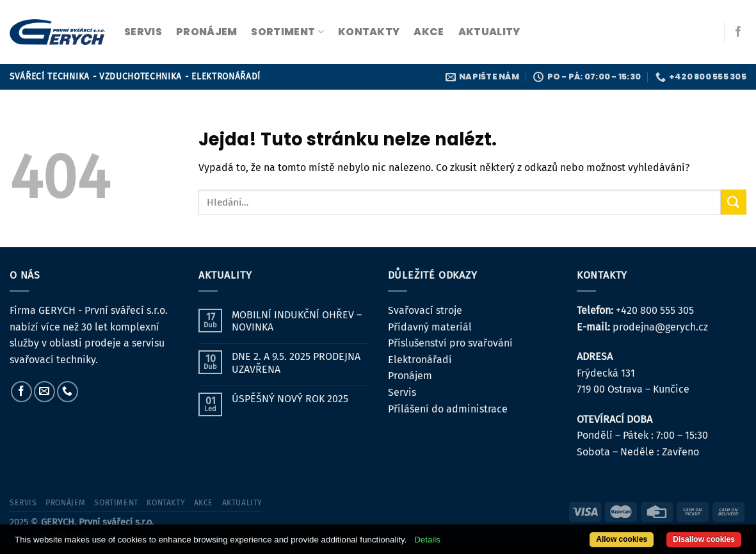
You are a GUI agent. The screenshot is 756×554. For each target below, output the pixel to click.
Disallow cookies (704, 539)
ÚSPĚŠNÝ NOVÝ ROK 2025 (290, 399)
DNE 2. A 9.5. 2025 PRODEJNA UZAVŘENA (296, 363)
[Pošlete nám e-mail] (44, 392)
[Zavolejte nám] (68, 392)
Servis (402, 392)
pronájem (207, 32)
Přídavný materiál (430, 327)
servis (143, 32)
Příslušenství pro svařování (450, 343)
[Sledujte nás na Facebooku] (738, 32)
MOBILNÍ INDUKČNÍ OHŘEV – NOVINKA (297, 321)
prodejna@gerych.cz (660, 327)
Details (427, 540)
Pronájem (410, 376)
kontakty (369, 32)
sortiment (287, 32)
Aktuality (489, 32)
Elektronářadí (420, 360)
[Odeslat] (734, 202)
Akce (429, 32)
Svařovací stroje (425, 310)
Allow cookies (622, 539)
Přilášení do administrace (448, 409)
